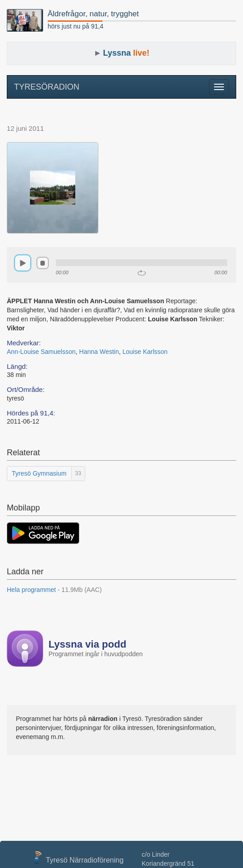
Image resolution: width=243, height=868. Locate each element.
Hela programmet (54, 590)
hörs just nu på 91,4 (75, 26)
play (23, 263)
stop (43, 263)
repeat (142, 273)
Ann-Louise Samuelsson (41, 352)
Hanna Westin (99, 352)
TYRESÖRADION (47, 87)
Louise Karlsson (145, 352)
